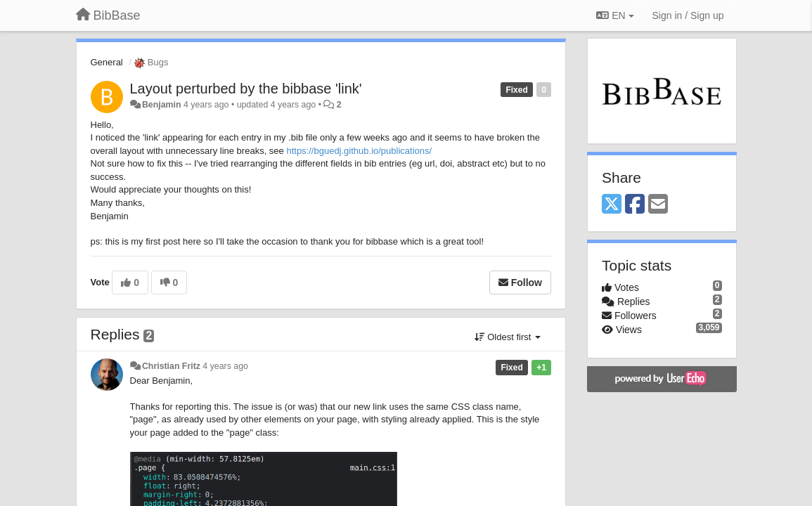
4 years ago (225, 366)
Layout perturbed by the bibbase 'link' (246, 89)
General (107, 62)
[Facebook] (635, 205)
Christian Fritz (171, 366)
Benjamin (162, 105)
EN (615, 15)
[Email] (658, 205)
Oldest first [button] (508, 337)
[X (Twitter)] (612, 205)
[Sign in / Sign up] (688, 15)
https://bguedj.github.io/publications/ (359, 151)
